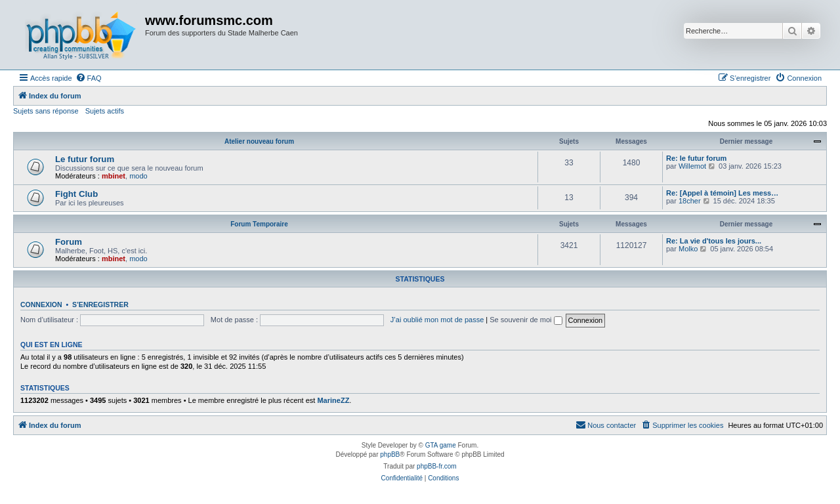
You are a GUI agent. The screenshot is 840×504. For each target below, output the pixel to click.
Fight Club (76, 194)
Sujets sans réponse (46, 111)
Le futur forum (85, 159)
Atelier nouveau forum (259, 141)
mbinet (114, 176)
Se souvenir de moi (526, 320)
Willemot (692, 166)
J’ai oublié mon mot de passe (437, 320)
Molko (688, 249)
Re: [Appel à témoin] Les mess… (722, 193)
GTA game (441, 445)
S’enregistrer (100, 304)
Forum (69, 242)
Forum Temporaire (259, 224)
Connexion (41, 304)
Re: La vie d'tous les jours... (714, 241)
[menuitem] (89, 78)
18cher (690, 201)
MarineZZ (333, 400)
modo (138, 176)
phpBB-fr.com (437, 466)
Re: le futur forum (696, 158)
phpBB (390, 454)
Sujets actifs (105, 111)
